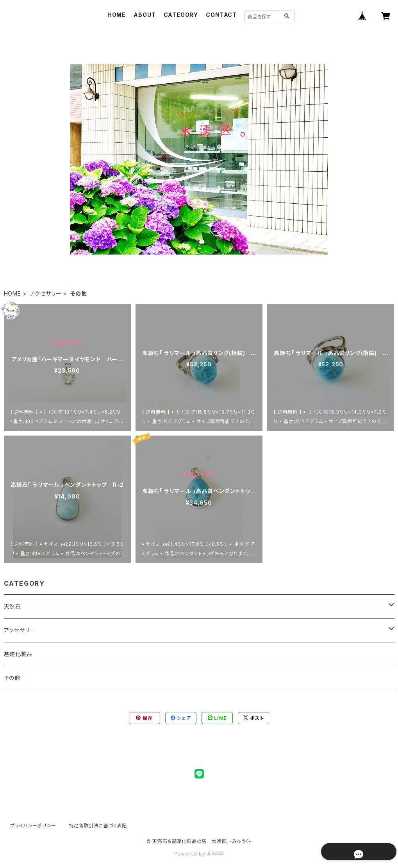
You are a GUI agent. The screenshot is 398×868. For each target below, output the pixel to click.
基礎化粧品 (18, 654)
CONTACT (221, 15)
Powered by (199, 854)
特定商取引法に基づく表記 (98, 826)
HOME (117, 15)
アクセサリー (46, 293)
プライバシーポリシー (33, 826)
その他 (12, 678)
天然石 (12, 606)
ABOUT (145, 15)
